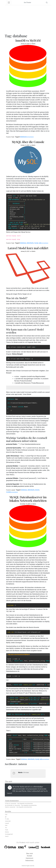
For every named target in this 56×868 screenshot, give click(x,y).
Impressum (30, 858)
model (8, 492)
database (23, 137)
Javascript (8, 821)
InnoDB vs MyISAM (28, 40)
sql (40, 243)
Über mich (30, 854)
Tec (6, 828)
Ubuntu (13, 759)
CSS (6, 815)
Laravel (13, 490)
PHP (6, 825)
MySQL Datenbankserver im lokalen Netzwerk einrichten (28, 499)
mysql (36, 243)
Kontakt (30, 856)
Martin (34, 44)
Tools (13, 137)
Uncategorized (9, 834)
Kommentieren (30, 137)
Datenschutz (30, 861)
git (6, 817)
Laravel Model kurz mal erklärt (28, 248)
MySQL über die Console (28, 142)
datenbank (30, 243)
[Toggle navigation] (9, 3)
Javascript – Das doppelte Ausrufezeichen (22, 804)
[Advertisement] (28, 20)
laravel (37, 490)
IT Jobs (7, 819)
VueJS (7, 836)
